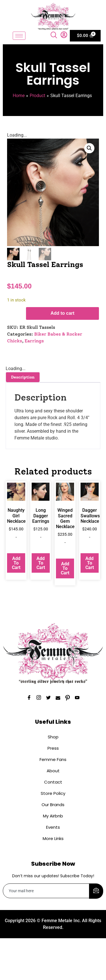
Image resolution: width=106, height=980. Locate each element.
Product (37, 96)
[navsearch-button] (55, 36)
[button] (89, 148)
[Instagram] (39, 698)
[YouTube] (77, 698)
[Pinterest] (68, 698)
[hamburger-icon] (19, 36)
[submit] (96, 892)
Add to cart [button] (16, 563)
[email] (46, 891)
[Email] (58, 698)
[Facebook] (29, 698)
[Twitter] (48, 698)
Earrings (34, 341)
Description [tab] (23, 378)
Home (19, 96)
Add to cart (62, 314)
